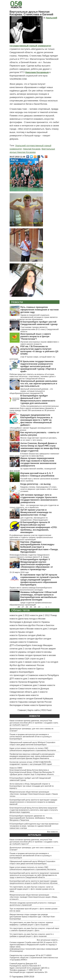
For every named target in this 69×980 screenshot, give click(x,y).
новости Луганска (18, 682)
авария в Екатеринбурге (22, 672)
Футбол (13, 665)
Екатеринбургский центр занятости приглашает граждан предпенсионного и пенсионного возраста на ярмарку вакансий (34, 802)
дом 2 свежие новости (44, 685)
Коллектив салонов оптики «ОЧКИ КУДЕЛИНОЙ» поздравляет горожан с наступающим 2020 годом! (31, 763)
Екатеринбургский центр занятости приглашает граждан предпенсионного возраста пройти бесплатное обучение (34, 882)
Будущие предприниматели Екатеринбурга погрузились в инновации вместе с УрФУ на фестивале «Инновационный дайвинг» (36, 420)
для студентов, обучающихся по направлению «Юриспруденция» (34, 519)
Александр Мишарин (42, 645)
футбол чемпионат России (31, 665)
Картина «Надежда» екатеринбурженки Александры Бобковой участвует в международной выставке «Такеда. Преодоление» (39, 547)
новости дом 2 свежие (21, 662)
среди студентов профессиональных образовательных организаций (31, 604)
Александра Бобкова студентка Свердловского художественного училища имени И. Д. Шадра (30, 556)
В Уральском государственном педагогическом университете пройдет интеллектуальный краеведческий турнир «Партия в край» (38, 366)
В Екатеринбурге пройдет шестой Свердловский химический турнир (39, 323)
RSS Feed (46, 710)
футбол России (36, 625)
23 (39, 607)
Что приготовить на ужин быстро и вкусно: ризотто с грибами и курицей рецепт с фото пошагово (32, 935)
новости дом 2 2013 (20, 615)
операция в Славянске (21, 685)
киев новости (32, 695)
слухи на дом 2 (38, 659)
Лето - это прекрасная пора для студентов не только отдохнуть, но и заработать (34, 506)
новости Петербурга (49, 675)
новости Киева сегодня (21, 655)
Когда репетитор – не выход (36, 484)
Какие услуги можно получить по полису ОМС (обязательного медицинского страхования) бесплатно (33, 749)
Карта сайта (34, 710)
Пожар (54, 615)
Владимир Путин (36, 682)
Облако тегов (21, 610)
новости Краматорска (41, 705)
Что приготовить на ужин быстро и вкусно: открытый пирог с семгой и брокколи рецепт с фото (34, 929)
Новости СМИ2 (16, 768)
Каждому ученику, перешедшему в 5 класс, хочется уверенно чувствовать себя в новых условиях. (39, 489)
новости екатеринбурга (41, 679)
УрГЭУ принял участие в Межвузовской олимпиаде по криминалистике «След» (36, 512)
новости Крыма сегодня (22, 632)
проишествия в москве (44, 655)
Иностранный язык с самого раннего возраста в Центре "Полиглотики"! (36, 336)
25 (31, 607)
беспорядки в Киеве (20, 705)
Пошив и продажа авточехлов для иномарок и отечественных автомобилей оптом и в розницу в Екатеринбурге (31, 737)
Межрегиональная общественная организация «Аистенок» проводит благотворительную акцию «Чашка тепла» (34, 794)
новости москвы (44, 652)
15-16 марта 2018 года (19, 572)
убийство (41, 635)
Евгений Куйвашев (44, 699)
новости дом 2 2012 (40, 615)
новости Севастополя (20, 689)
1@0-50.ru (45, 968)
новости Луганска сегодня (23, 635)
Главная (22, 710)
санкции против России (40, 702)
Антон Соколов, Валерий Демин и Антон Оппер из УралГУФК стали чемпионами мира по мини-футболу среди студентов (40, 447)
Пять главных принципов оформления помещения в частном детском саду (40, 310)
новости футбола (18, 669)
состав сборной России (36, 649)
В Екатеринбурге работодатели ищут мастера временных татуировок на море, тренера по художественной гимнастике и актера (34, 826)
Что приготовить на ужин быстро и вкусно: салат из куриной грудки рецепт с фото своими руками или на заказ (32, 889)
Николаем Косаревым (37, 72)
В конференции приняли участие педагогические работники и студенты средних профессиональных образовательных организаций (31, 537)
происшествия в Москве (22, 629)
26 (27, 607)
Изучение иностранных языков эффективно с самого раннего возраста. (40, 343)
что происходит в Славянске (24, 675)
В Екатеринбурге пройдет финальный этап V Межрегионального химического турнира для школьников (38, 399)
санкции (14, 642)
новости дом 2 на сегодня (45, 662)
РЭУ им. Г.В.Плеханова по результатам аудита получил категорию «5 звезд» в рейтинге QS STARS (39, 350)
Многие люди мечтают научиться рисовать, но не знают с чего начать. (39, 439)
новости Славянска (28, 642)
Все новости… (53, 832)
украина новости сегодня (22, 639)
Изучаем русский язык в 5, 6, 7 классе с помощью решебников (37, 474)
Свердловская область (21, 692)
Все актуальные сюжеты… (48, 940)
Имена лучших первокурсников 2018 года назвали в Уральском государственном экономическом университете (38, 462)
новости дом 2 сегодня (46, 629)
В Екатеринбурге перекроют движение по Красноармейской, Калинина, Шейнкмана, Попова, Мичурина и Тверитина (31, 818)
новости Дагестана (19, 619)
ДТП (12, 679)
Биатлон (50, 625)
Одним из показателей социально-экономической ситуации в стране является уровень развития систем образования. (34, 317)
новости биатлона (19, 625)
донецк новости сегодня (22, 699)
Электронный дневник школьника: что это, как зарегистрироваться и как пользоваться (39, 383)
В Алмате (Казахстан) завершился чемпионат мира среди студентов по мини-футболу (34, 455)
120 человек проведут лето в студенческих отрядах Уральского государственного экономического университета (39, 499)
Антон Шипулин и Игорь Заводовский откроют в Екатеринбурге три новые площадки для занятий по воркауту (32, 786)
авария (52, 649)
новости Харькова (19, 702)
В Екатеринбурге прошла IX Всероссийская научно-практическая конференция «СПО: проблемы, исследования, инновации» (39, 527)
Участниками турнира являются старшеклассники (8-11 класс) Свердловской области (39, 329)
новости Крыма (17, 695)
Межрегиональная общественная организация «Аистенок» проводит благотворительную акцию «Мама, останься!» (34, 897)
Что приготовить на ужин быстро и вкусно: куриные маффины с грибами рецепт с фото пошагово (31, 924)
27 (23, 607)
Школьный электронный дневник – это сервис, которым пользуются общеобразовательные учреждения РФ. (31, 391)
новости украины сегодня (22, 652)
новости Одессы (36, 669)
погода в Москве (37, 619)
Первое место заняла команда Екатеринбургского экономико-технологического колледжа (31, 589)
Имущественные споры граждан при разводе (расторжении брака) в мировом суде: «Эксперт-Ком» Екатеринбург (32, 917)
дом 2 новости (40, 692)
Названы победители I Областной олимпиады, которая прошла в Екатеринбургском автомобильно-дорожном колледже (39, 596)
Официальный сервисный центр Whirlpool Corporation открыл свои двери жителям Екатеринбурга (33, 743)
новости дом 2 (22, 679)
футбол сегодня (43, 639)
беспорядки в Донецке (21, 622)
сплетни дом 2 (17, 649)
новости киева (17, 659)
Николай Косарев (32, 149)
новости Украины (41, 622)
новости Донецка (40, 689)
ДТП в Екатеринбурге (20, 645)
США (27, 659)
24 (35, 607)
